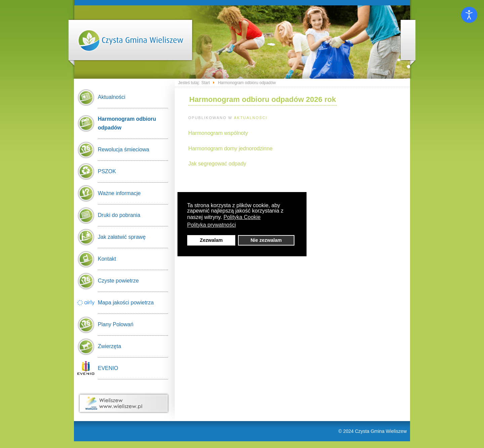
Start (206, 83)
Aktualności (251, 118)
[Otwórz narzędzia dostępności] (469, 15)
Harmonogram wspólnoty (218, 133)
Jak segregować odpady (217, 164)
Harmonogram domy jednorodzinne (230, 148)
